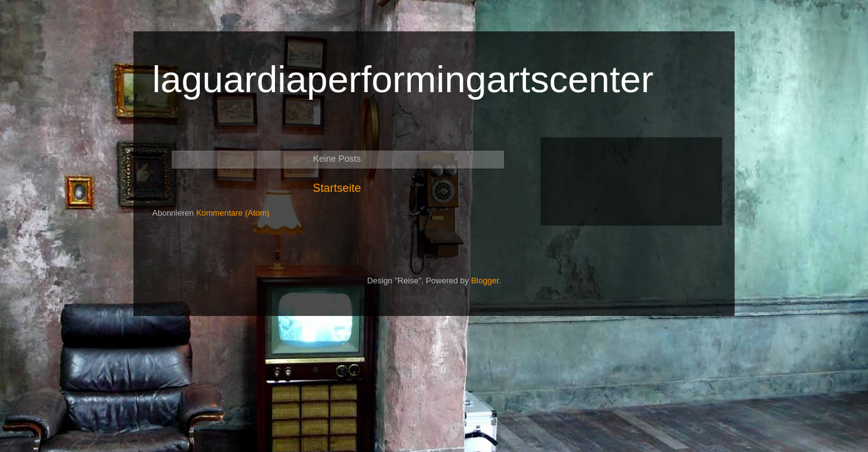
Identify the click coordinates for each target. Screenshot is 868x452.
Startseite (337, 188)
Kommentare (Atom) (233, 213)
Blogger (485, 281)
